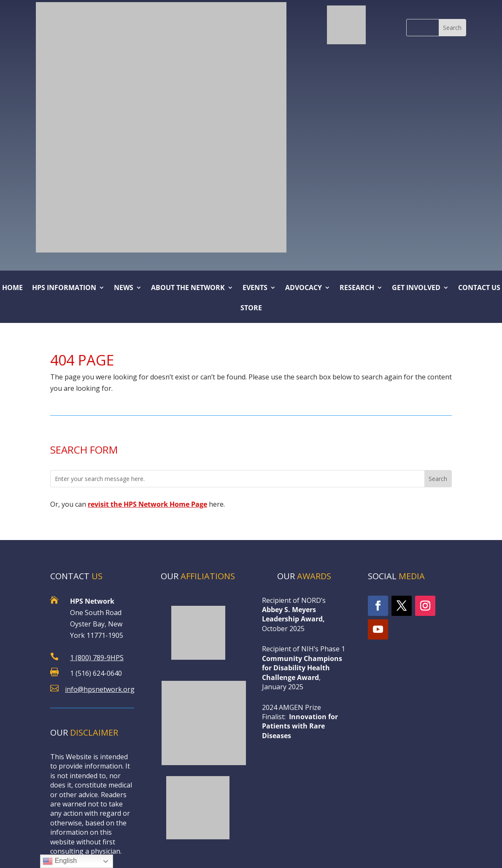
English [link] (60, 861)
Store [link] (251, 309)
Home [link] (12, 288)
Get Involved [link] (416, 288)
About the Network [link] (188, 288)
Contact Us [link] (479, 288)
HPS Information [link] (64, 288)
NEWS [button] (124, 288)
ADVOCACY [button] (304, 288)
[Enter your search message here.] (238, 479)
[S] (423, 28)
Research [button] (357, 288)
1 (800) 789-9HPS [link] (97, 658)
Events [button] (255, 288)
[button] (452, 28)
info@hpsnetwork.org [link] (100, 689)
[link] (346, 25)
